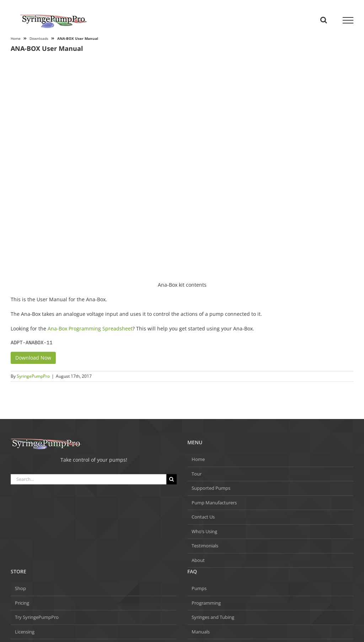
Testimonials (205, 546)
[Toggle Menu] (348, 20)
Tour (197, 474)
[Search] (172, 479)
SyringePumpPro (33, 376)
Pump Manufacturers (214, 503)
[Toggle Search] (324, 20)
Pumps (199, 588)
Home (198, 459)
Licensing (25, 632)
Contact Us (203, 517)
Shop (20, 588)
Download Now (33, 358)
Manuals (201, 632)
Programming (206, 603)
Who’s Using (204, 531)
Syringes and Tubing (213, 617)
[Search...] (89, 479)
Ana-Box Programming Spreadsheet (90, 328)
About (198, 560)
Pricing (22, 603)
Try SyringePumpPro (37, 617)
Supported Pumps (211, 488)
